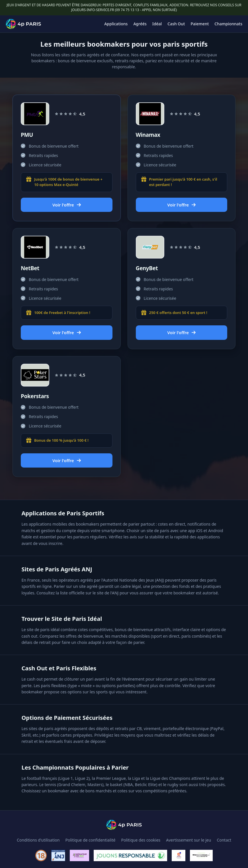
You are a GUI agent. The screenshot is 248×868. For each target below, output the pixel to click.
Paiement (200, 24)
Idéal (157, 24)
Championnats (228, 24)
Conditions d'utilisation (38, 840)
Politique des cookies (141, 840)
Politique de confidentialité (91, 840)
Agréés (140, 24)
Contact (224, 840)
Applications (116, 24)
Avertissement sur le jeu (188, 840)
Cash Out (176, 24)
